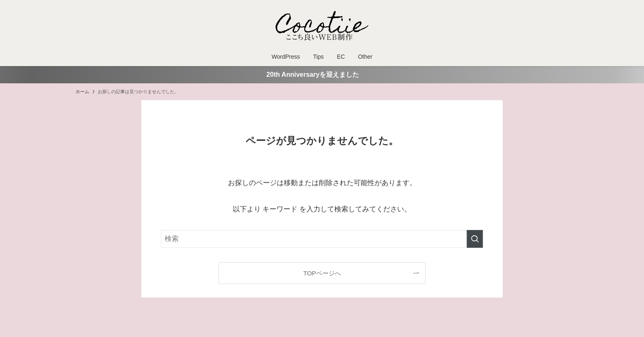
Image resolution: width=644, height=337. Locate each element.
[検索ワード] (322, 239)
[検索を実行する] (475, 239)
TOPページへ (322, 273)
